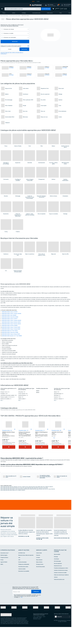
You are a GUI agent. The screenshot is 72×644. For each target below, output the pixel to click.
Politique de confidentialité (24, 583)
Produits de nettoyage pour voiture (61, 587)
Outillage (24, 13)
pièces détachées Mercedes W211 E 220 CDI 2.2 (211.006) (36, 506)
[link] (61, 9)
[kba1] (10, 49)
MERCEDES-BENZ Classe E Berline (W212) (11, 342)
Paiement (38, 574)
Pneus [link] (4, 13)
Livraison (38, 576)
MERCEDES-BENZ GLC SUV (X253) (10, 349)
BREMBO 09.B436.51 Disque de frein (9, 453)
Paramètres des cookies (23, 585)
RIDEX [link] (2, 583)
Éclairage (56, 575)
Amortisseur (57, 577)
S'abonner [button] (36, 610)
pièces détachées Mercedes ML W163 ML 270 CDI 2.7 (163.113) (13, 505)
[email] (21, 610)
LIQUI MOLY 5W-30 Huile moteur (58, 452)
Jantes (14, 13)
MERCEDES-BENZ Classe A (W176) (10, 330)
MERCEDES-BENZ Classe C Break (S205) (11, 346)
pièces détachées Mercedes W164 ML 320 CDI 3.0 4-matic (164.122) (41, 508)
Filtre (61, 13)
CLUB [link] (38, 1)
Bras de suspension (58, 582)
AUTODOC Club (22, 571)
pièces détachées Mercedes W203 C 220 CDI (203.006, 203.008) (14, 508)
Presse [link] (2, 578)
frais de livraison (7, 463)
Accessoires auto (36, 13)
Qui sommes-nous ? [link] (5, 571)
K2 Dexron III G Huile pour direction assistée (25, 453)
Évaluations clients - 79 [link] (23, 449)
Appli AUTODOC (4, 581)
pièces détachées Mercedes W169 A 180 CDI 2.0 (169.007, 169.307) (39, 505)
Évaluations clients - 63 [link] (7, 449)
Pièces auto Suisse (4, 16)
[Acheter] (9, 466)
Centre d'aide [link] (39, 571)
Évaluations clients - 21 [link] (40, 449)
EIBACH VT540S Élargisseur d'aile (42, 453)
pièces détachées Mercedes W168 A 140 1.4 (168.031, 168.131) (13, 509)
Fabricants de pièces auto (59, 598)
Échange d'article (40, 583)
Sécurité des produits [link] (40, 585)
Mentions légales (4, 574)
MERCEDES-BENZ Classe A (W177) (10, 337)
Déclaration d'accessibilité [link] (24, 590)
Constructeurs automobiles (15, 16)
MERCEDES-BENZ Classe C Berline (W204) (12, 332)
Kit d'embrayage (57, 580)
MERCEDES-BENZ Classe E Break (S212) (11, 353)
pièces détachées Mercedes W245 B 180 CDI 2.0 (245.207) (12, 506)
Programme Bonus (4, 576)
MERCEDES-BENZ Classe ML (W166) (10, 351)
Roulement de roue (58, 584)
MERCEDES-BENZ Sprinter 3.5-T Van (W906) (12, 354)
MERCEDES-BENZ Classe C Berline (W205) (12, 339)
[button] (50, 5)
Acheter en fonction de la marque (61, 589)
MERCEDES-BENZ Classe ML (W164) (10, 335)
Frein (70, 13)
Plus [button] (22, 616)
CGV (19, 578)
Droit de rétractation (22, 581)
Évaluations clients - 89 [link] (56, 449)
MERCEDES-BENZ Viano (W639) (9, 334)
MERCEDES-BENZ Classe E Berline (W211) (11, 341)
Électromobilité (57, 573)
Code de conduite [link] (22, 587)
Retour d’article (39, 581)
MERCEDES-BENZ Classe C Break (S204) (11, 347)
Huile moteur (50, 13)
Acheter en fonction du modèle (60, 591)
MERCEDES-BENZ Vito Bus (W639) (10, 344)
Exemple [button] (37, 9)
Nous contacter (39, 578)
